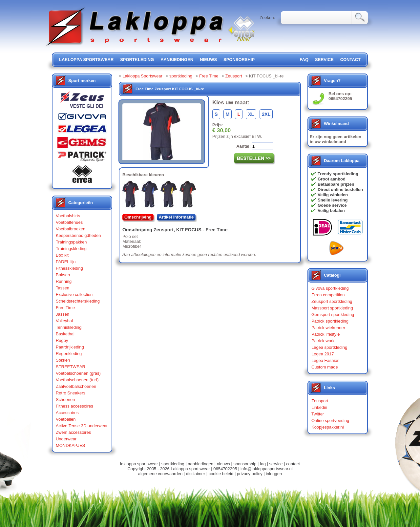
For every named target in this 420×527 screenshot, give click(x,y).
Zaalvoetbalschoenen (76, 386)
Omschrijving (138, 217)
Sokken (63, 360)
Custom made (325, 367)
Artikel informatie (176, 217)
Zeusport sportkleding (332, 301)
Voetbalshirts (68, 216)
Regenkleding (69, 354)
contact (350, 60)
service (324, 60)
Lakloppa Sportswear (142, 76)
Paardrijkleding (70, 347)
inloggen (274, 474)
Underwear (66, 439)
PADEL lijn (66, 262)
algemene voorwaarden (160, 474)
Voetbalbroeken (71, 229)
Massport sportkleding (332, 308)
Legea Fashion (325, 360)
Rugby (62, 340)
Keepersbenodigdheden (78, 235)
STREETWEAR (71, 367)
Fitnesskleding (69, 268)
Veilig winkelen (333, 195)
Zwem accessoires (73, 432)
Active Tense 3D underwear (82, 426)
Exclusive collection (74, 295)
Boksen (63, 275)
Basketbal (65, 334)
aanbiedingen (177, 60)
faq (263, 464)
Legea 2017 (323, 354)
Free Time (65, 308)
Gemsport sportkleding (333, 315)
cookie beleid (221, 474)
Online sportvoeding (330, 421)
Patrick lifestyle (325, 334)
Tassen (63, 288)
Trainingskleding (71, 249)
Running (64, 281)
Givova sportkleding (330, 288)
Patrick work (323, 341)
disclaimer (196, 474)
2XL (266, 114)
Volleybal (64, 321)
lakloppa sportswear (86, 60)
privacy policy (250, 474)
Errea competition (328, 295)
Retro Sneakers (71, 393)
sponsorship (239, 60)
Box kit (62, 255)
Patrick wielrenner (328, 328)
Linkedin (319, 407)
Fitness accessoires (74, 406)
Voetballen (66, 419)
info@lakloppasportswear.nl (267, 469)
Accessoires (67, 413)
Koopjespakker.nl (328, 427)
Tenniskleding (69, 327)
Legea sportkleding (329, 347)
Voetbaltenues (69, 222)
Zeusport (234, 76)
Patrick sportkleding (330, 321)
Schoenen (65, 400)
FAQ (304, 60)
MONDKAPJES (70, 445)
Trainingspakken (71, 242)
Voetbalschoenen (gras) (78, 373)
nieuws (208, 60)
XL (251, 114)
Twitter (318, 414)
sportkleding (137, 60)
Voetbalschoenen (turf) (77, 380)
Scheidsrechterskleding (78, 301)
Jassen (63, 314)
